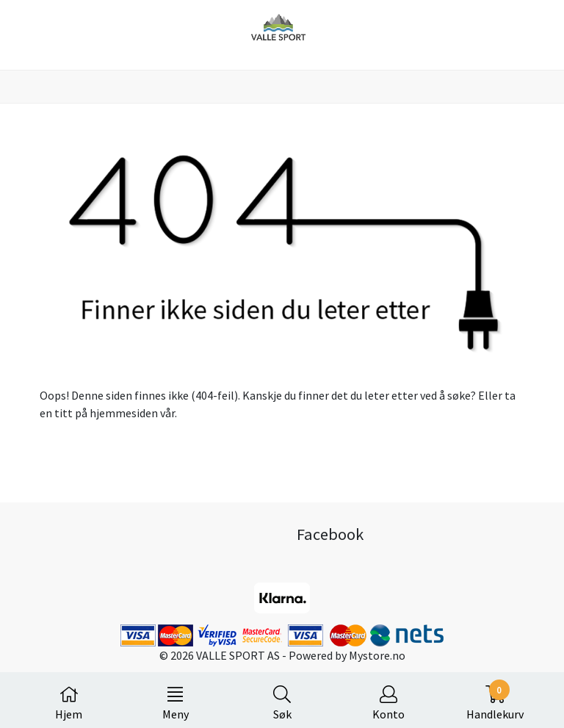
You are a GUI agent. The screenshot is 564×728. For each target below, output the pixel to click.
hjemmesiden (124, 413)
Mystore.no (377, 655)
